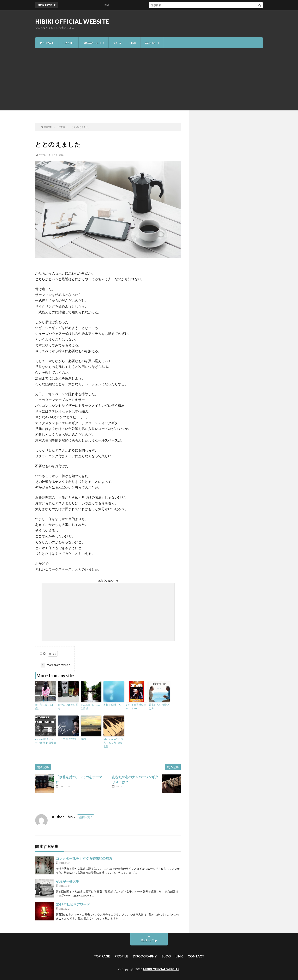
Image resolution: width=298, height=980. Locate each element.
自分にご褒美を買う (68, 707)
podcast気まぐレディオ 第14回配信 (46, 741)
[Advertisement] (149, 79)
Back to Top (149, 940)
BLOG (117, 43)
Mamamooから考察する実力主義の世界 (113, 743)
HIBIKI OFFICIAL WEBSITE (72, 22)
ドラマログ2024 (67, 739)
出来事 (60, 155)
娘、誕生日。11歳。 (44, 707)
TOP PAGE (47, 43)
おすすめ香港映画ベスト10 (136, 707)
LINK (133, 43)
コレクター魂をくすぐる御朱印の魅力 (84, 858)
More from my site (55, 665)
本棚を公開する (112, 705)
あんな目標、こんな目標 (91, 707)
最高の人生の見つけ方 (159, 707)
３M (109, 5)
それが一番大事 (67, 881)
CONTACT (152, 43)
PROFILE (68, 43)
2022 (84, 739)
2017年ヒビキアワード (73, 904)
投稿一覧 (85, 817)
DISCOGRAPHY (94, 43)
